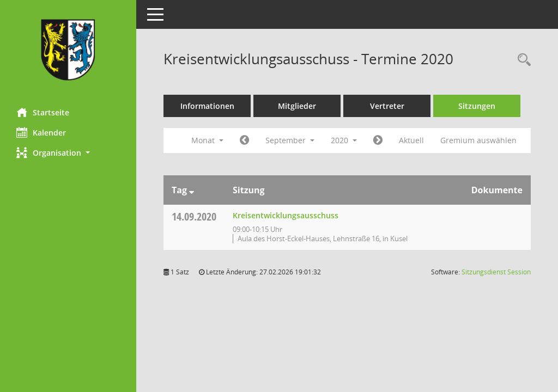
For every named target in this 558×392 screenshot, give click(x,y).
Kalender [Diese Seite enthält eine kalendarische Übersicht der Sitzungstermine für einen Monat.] (41, 132)
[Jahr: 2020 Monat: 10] (378, 140)
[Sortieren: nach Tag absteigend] (192, 190)
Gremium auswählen (478, 140)
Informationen (207, 106)
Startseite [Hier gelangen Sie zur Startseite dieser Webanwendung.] (43, 112)
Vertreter (387, 106)
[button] (68, 153)
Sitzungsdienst (496, 272)
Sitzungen (477, 106)
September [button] (290, 140)
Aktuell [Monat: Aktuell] (411, 140)
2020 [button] (344, 140)
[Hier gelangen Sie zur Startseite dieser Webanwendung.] (68, 50)
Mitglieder (297, 106)
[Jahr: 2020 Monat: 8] (244, 140)
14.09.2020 (194, 216)
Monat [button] (207, 140)
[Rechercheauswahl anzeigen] (521, 60)
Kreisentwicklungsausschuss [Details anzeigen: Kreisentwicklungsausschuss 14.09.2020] (286, 215)
